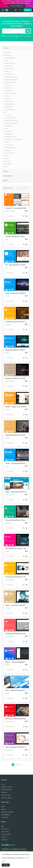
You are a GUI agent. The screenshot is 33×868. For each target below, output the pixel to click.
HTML (5, 112)
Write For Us (5, 829)
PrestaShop (7, 164)
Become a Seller (6, 795)
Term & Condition (6, 834)
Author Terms (5, 817)
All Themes (7, 53)
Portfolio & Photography (14, 140)
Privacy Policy (5, 832)
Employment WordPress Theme (17, 634)
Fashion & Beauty (10, 93)
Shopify (6, 167)
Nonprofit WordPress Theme (15, 520)
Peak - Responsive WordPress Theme (19, 293)
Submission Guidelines (8, 812)
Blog (6, 61)
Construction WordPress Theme (17, 577)
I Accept (6, 865)
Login (20, 10)
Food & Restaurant (11, 80)
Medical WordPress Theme (15, 350)
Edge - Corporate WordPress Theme (18, 492)
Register (28, 10)
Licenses (4, 837)
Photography (9, 74)
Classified (8, 85)
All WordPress (10, 58)
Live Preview (10, 216)
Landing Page (9, 69)
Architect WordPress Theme (15, 378)
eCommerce (9, 107)
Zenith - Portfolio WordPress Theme (18, 463)
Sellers (3, 807)
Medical (7, 96)
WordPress (7, 55)
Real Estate (9, 66)
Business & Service (11, 77)
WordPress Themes (7, 787)
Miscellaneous (10, 110)
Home (3, 784)
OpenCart (7, 161)
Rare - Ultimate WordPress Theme (18, 690)
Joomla (6, 156)
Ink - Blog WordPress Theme (16, 265)
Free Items (4, 792)
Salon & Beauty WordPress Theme (18, 747)
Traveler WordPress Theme (15, 237)
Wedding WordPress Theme (15, 435)
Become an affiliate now (17, 6)
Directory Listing (11, 82)
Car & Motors (9, 101)
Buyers (3, 809)
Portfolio (8, 72)
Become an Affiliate (7, 798)
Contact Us (4, 840)
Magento (6, 159)
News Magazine (10, 63)
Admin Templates (10, 118)
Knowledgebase (6, 815)
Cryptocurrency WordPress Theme (18, 322)
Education (8, 88)
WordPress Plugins (7, 790)
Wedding (7, 99)
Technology (9, 91)
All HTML (7, 115)
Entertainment (10, 104)
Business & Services (11, 120)
